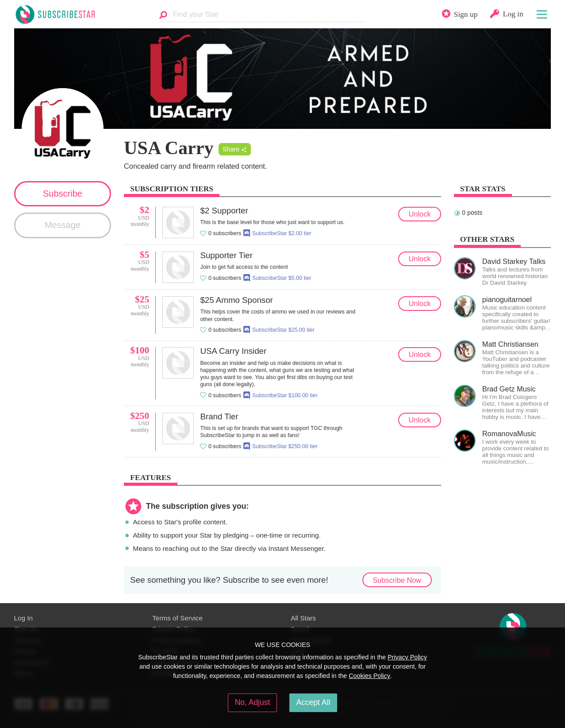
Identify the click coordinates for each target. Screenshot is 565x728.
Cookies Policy (369, 676)
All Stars (303, 618)
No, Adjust (253, 702)
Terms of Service (177, 618)
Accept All (313, 702)
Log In (23, 618)
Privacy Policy (407, 657)
